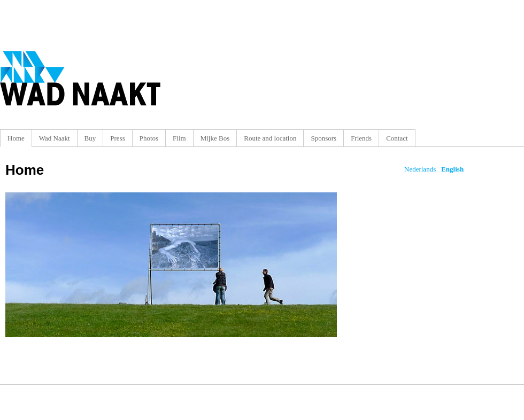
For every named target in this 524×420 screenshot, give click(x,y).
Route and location (270, 138)
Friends (361, 138)
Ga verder (171, 265)
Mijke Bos (215, 138)
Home (16, 138)
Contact (397, 138)
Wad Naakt (55, 138)
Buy (90, 138)
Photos (149, 138)
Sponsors (323, 138)
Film (179, 138)
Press (117, 138)
